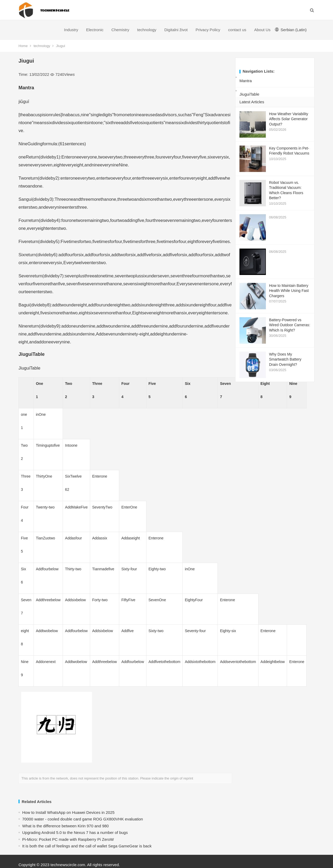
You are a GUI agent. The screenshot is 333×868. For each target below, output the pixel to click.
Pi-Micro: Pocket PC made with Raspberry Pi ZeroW (68, 839)
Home (23, 46)
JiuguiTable (249, 94)
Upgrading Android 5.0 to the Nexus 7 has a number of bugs (75, 832)
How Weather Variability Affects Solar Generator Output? (289, 119)
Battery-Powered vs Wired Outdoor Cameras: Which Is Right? (290, 325)
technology (147, 30)
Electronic (95, 30)
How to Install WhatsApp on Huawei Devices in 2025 (68, 812)
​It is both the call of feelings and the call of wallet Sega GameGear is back (87, 846)
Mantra (246, 81)
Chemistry (121, 30)
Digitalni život (176, 30)
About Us (262, 30)
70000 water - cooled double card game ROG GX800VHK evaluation (83, 819)
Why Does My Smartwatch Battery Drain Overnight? (285, 359)
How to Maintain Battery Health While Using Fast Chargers (289, 291)
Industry (71, 30)
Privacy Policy (208, 30)
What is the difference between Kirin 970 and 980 (65, 826)
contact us (237, 30)
